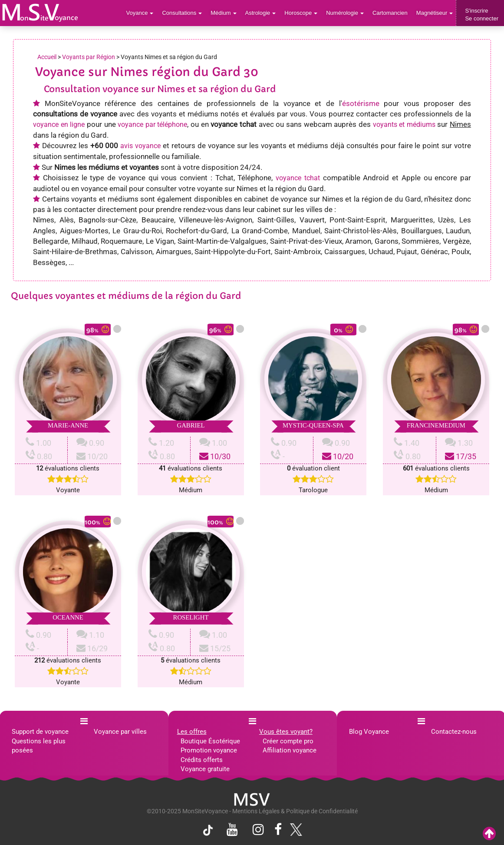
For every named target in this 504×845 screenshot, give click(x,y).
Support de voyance (40, 732)
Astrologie (261, 13)
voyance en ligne (59, 124)
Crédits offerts (202, 760)
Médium (223, 13)
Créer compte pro (288, 741)
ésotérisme (361, 103)
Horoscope (301, 13)
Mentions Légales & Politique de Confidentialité (295, 811)
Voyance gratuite (205, 769)
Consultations (182, 13)
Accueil (47, 57)
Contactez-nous (454, 732)
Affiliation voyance (290, 750)
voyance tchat (298, 178)
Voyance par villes (120, 732)
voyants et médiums (404, 124)
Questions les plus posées (39, 746)
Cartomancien (390, 13)
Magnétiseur (435, 13)
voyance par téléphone (152, 124)
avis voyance (140, 146)
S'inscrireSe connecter (482, 15)
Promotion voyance (209, 750)
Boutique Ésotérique (210, 741)
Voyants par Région (89, 57)
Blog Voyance (369, 732)
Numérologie (345, 13)
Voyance (140, 13)
